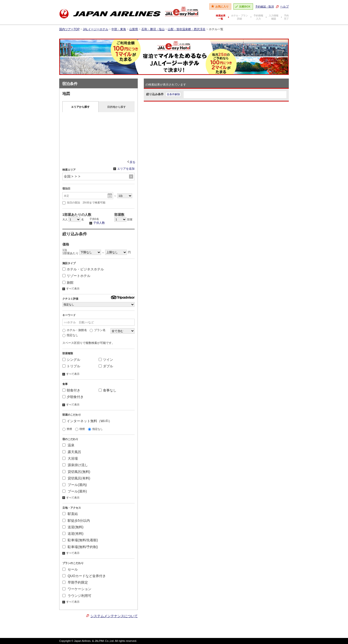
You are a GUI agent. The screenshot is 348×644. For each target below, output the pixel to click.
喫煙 (80, 429)
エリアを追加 (124, 169)
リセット (131, 177)
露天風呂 (72, 452)
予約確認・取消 (265, 7)
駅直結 (70, 514)
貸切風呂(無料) (76, 472)
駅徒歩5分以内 (76, 521)
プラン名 (98, 330)
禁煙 (67, 429)
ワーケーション (77, 589)
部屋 (123, 219)
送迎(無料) (73, 527)
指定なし (70, 335)
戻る (132, 162)
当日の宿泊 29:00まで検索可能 (84, 203)
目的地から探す (117, 107)
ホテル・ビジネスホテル (83, 269)
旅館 (68, 282)
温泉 (68, 445)
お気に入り (222, 7)
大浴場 (70, 458)
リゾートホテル (76, 276)
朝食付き (71, 390)
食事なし (108, 390)
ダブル (106, 366)
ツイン (106, 360)
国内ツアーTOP (69, 29)
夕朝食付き (73, 397)
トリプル (71, 366)
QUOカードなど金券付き (84, 576)
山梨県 (134, 29)
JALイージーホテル (96, 29)
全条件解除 (173, 94)
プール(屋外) (75, 491)
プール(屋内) (75, 485)
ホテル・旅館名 (75, 330)
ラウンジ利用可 (77, 596)
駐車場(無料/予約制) (80, 547)
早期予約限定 (75, 582)
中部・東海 (119, 29)
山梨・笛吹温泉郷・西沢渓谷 (187, 29)
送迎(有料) (73, 534)
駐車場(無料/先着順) (80, 540)
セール (70, 569)
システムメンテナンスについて (114, 616)
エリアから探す (80, 107)
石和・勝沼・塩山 (153, 29)
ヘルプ (284, 7)
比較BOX (245, 7)
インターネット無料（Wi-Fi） (87, 421)
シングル (71, 360)
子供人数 (97, 223)
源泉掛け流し (75, 465)
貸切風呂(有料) (76, 478)
